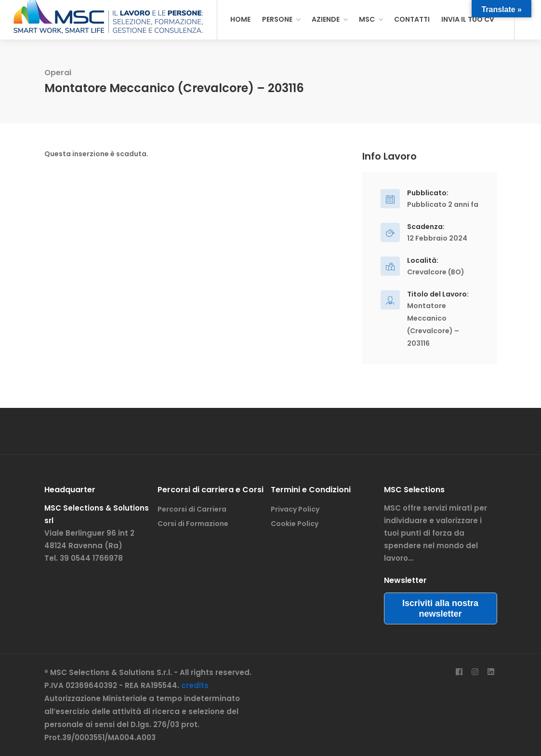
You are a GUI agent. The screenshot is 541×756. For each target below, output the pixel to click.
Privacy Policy (295, 509)
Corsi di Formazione (193, 524)
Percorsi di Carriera (192, 509)
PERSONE (277, 19)
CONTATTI (412, 19)
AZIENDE (326, 19)
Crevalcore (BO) (436, 272)
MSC (367, 19)
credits (195, 685)
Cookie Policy (295, 524)
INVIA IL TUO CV (468, 19)
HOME (240, 19)
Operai (58, 73)
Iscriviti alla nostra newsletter (440, 608)
